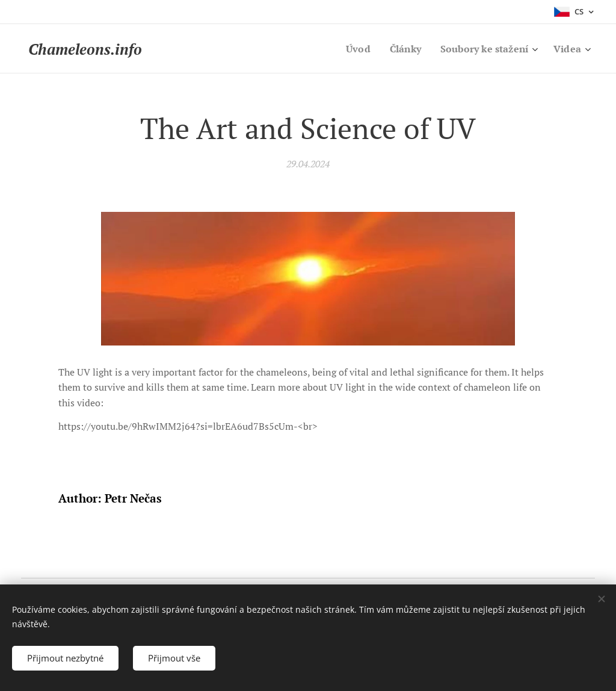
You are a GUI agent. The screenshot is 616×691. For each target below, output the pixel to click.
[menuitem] (350, 49)
